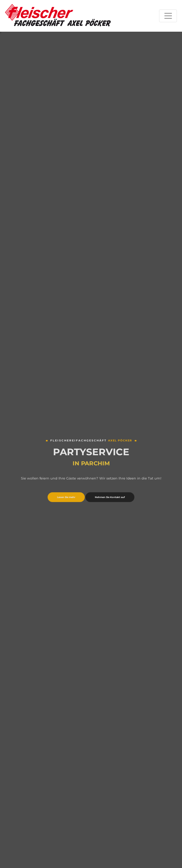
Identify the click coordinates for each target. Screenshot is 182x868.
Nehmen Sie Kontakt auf (110, 498)
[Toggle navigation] (168, 16)
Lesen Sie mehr (66, 498)
